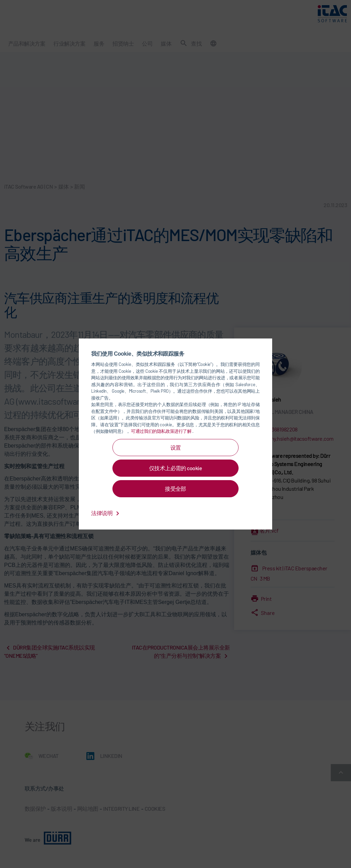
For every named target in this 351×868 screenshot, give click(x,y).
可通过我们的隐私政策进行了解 (162, 431)
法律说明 (106, 513)
